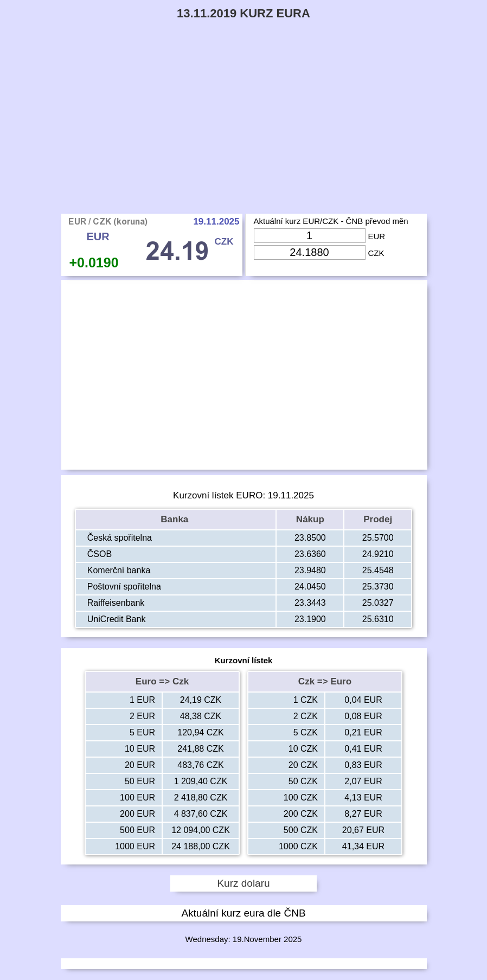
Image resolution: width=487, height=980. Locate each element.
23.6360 (310, 554)
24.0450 (310, 587)
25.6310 (378, 619)
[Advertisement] (243, 132)
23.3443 (310, 603)
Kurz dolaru (243, 883)
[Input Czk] (310, 252)
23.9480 (310, 570)
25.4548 (378, 570)
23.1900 (310, 619)
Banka (176, 519)
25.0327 (378, 603)
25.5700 (378, 538)
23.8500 (310, 538)
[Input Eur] (310, 236)
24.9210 (378, 554)
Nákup (310, 519)
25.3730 (378, 587)
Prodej (378, 519)
